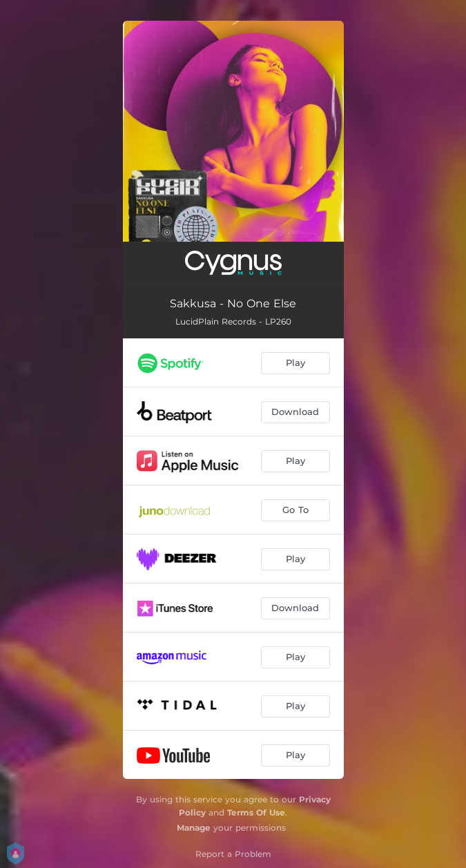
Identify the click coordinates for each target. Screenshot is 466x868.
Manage (194, 828)
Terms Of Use (256, 812)
